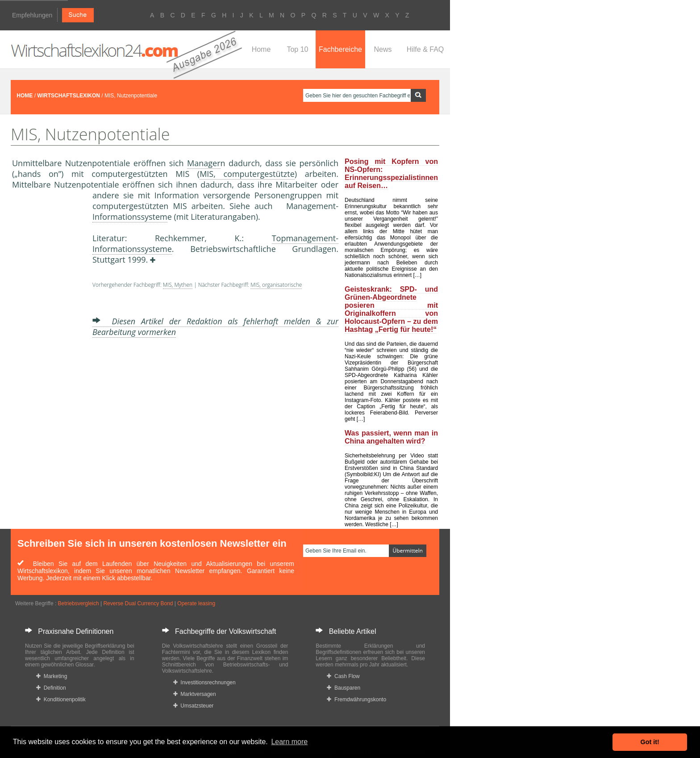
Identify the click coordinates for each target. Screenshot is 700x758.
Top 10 (297, 49)
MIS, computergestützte (247, 174)
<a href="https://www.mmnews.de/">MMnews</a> (48, 339)
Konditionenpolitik (61, 699)
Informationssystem (130, 217)
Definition (51, 688)
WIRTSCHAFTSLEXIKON (69, 96)
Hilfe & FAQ (425, 49)
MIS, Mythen (178, 285)
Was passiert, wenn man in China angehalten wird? (391, 437)
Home (261, 49)
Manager (204, 163)
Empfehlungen (32, 15)
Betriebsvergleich (79, 603)
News (383, 49)
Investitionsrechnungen (204, 683)
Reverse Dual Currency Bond (138, 603)
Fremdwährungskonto (356, 699)
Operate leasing (196, 603)
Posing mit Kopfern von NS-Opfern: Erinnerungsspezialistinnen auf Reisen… (391, 174)
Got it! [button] (650, 742)
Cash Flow (343, 676)
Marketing (52, 676)
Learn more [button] (289, 742)
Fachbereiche (340, 49)
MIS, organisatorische (276, 285)
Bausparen (344, 688)
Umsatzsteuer (194, 706)
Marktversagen (195, 694)
